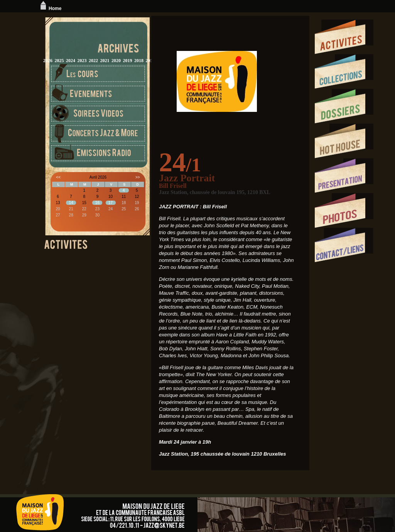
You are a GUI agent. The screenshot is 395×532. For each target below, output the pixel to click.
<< (58, 177)
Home (50, 8)
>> (138, 177)
